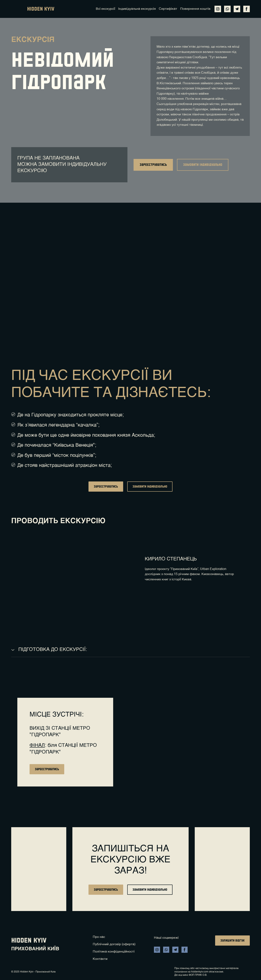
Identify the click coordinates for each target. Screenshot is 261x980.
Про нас (99, 937)
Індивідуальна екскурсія (137, 9)
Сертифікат (168, 9)
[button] (218, 9)
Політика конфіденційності (114, 952)
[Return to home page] (17, 9)
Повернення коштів (195, 9)
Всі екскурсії (106, 9)
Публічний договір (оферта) (114, 944)
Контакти (100, 959)
